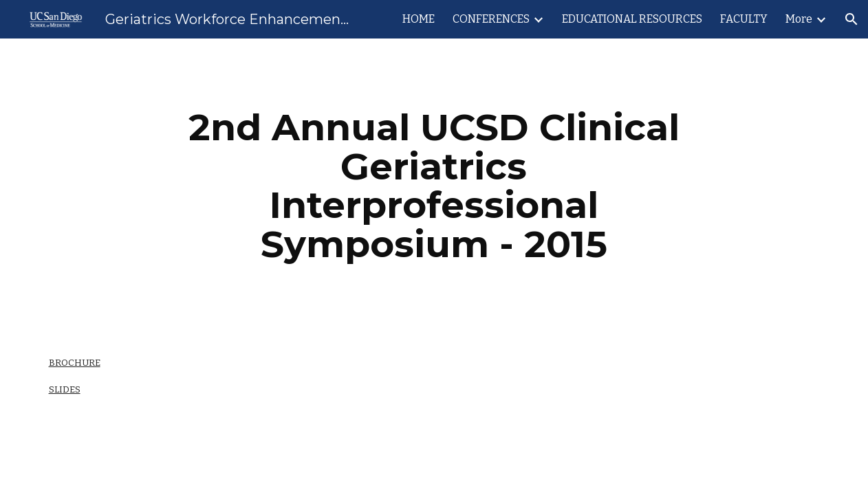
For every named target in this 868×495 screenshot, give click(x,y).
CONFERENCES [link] (491, 19)
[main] (434, 186)
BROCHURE (75, 363)
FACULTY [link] (744, 19)
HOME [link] (419, 19)
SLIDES (65, 389)
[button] (851, 19)
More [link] (799, 19)
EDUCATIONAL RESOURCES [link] (632, 19)
